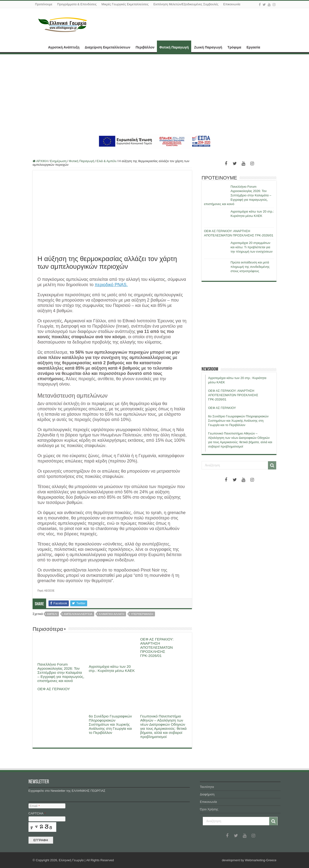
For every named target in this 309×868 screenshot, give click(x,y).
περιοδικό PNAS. (111, 285)
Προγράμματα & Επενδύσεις (77, 4)
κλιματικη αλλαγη (112, 614)
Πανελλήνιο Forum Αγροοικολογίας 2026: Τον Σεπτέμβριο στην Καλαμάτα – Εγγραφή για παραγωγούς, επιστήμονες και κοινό (61, 672)
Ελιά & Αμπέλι (106, 161)
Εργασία (253, 47)
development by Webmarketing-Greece (249, 860)
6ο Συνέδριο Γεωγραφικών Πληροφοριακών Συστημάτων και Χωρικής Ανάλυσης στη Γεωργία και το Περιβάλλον (110, 724)
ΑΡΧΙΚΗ (39, 47)
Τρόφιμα (234, 47)
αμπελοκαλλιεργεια (78, 614)
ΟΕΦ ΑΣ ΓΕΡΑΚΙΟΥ (54, 689)
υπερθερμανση (142, 614)
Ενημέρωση (58, 161)
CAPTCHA (37, 813)
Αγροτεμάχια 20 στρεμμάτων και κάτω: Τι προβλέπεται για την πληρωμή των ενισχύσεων (252, 247)
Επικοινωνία (232, 4)
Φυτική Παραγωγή (174, 47)
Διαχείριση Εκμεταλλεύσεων (108, 47)
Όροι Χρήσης (209, 809)
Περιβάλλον (145, 47)
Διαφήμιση (207, 794)
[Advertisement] (154, 94)
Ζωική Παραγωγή (208, 47)
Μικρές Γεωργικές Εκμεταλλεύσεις (125, 4)
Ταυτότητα (207, 787)
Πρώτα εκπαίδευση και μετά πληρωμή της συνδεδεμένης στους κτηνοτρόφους (250, 267)
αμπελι (52, 614)
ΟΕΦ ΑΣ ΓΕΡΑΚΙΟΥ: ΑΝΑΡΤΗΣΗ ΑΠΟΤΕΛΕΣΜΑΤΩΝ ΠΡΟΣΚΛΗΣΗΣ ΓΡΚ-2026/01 (157, 647)
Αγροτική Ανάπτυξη (64, 47)
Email (35, 806)
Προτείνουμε (44, 4)
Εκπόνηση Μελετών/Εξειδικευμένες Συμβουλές (186, 4)
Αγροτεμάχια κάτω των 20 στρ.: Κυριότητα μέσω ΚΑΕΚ (112, 668)
